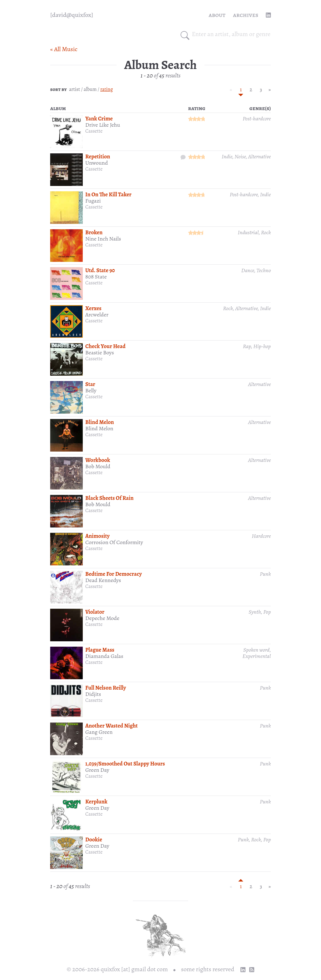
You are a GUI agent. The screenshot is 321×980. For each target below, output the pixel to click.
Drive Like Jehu (103, 125)
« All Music (64, 49)
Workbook (98, 460)
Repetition (98, 156)
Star (90, 384)
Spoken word (256, 650)
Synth (255, 612)
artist (74, 89)
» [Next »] (270, 89)
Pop (267, 612)
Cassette (94, 131)
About (217, 15)
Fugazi (93, 201)
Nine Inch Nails (103, 239)
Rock (266, 232)
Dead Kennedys (103, 580)
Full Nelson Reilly (106, 688)
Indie (227, 156)
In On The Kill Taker (108, 194)
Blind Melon (100, 422)
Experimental (257, 656)
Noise (240, 156)
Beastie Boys (100, 352)
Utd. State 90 (100, 270)
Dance (248, 270)
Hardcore (261, 536)
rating (107, 89)
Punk (265, 574)
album (90, 89)
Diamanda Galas (104, 656)
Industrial (248, 232)
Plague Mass (100, 650)
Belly (91, 390)
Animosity (97, 536)
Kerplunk (96, 802)
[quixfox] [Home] (72, 15)
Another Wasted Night (111, 726)
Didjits (93, 694)
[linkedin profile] (268, 15)
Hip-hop (262, 346)
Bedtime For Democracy (113, 574)
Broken (94, 232)
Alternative (259, 156)
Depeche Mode (102, 618)
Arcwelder (97, 315)
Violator (95, 612)
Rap (247, 346)
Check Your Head (105, 346)
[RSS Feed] (252, 970)
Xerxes (93, 308)
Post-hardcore (257, 119)
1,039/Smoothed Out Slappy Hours (125, 764)
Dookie (94, 840)
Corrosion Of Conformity (114, 542)
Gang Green (99, 732)
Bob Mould (98, 466)
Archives (246, 15)
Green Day (97, 770)
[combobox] (231, 34)
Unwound (97, 163)
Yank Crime (99, 119)
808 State (96, 277)
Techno (264, 270)
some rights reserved (208, 969)
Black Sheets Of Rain (109, 498)
